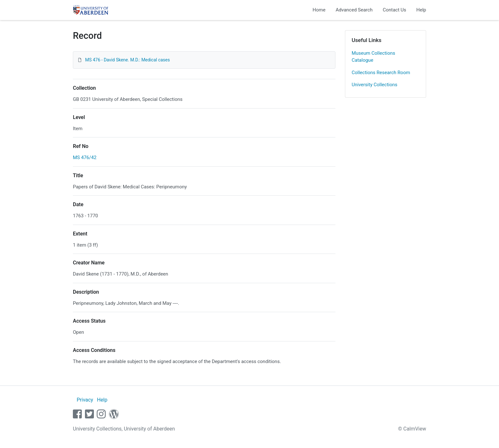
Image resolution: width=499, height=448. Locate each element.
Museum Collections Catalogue (373, 57)
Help (421, 10)
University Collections (375, 85)
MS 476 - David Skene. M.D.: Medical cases (127, 60)
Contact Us (395, 10)
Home (319, 10)
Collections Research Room (381, 73)
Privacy (85, 400)
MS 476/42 (85, 157)
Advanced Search (354, 10)
